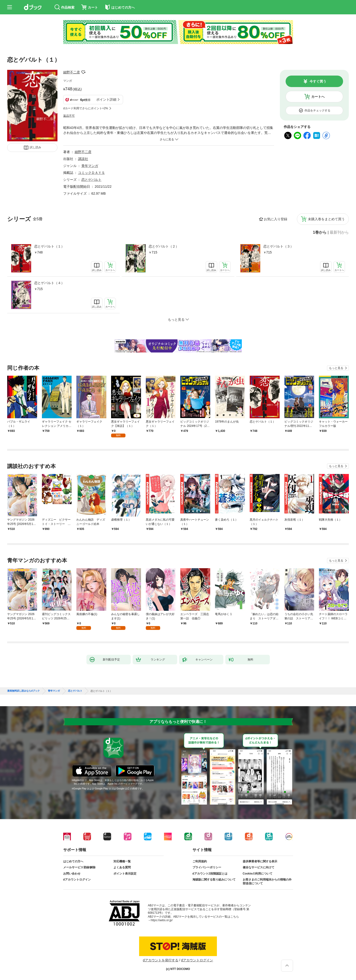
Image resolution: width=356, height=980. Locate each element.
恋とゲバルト (91, 180)
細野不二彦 (72, 72)
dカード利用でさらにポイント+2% (86, 108)
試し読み (35, 147)
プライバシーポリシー (207, 867)
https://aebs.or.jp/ (162, 920)
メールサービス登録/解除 (79, 867)
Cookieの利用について (258, 874)
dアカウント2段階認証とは (210, 874)
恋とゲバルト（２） (164, 246)
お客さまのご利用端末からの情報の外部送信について (267, 881)
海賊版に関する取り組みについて (214, 880)
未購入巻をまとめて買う (326, 219)
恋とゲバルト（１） (49, 246)
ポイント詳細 (106, 99)
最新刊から (339, 232)
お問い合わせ (72, 874)
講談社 (83, 159)
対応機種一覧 (122, 861)
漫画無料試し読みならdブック (23, 691)
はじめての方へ (73, 861)
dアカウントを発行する (161, 960)
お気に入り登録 (276, 219)
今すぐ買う (318, 81)
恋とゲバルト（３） (278, 246)
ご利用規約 (200, 861)
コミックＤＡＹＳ (91, 173)
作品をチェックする (317, 110)
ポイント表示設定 (125, 874)
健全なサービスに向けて (259, 867)
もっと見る (336, 368)
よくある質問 (122, 867)
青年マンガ (90, 166)
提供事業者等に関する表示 (260, 861)
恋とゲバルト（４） (49, 283)
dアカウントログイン (77, 880)
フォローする (83, 72)
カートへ (318, 97)
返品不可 (69, 116)
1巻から (320, 232)
